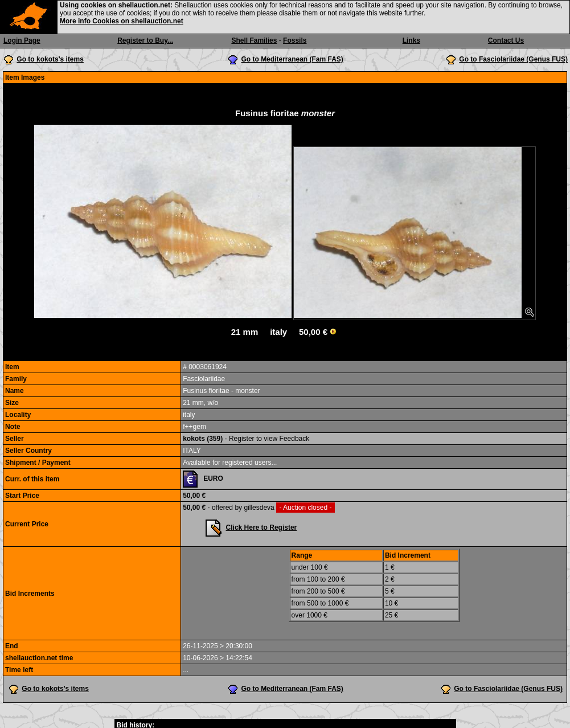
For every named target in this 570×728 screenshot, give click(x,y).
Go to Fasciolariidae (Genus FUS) (513, 59)
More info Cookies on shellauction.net (122, 21)
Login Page (22, 40)
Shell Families (254, 40)
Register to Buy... (145, 40)
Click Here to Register (262, 527)
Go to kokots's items (50, 59)
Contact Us (506, 40)
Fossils (295, 40)
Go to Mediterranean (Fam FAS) (292, 59)
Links (411, 40)
